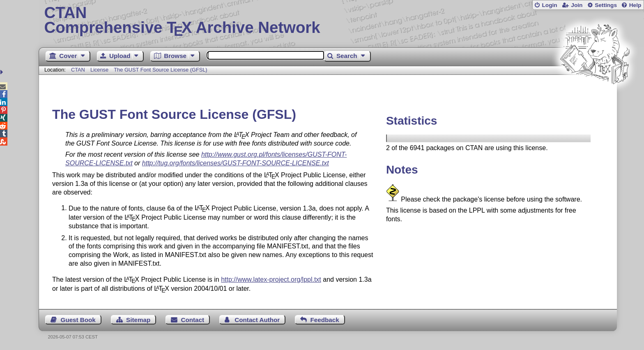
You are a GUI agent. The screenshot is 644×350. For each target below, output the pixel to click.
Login (549, 5)
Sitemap (138, 320)
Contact (193, 320)
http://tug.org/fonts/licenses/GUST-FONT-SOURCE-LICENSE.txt (236, 163)
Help (635, 5)
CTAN (78, 70)
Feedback (325, 320)
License (99, 70)
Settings (606, 5)
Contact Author (257, 320)
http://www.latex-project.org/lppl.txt (271, 279)
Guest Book (78, 320)
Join (577, 5)
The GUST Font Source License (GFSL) (160, 70)
